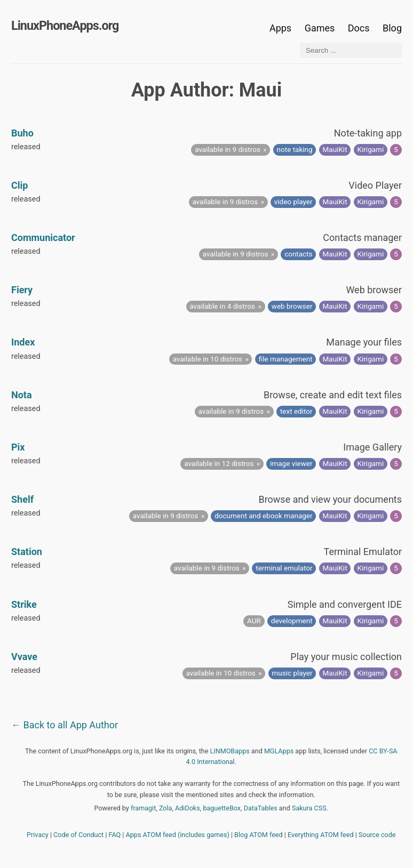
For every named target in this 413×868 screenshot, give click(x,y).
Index (23, 342)
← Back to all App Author (65, 725)
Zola (166, 808)
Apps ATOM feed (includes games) (178, 835)
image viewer (291, 463)
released (26, 147)
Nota (22, 395)
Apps (280, 28)
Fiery (22, 290)
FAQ (115, 835)
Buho (22, 133)
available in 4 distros (222, 306)
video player (293, 202)
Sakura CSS (309, 808)
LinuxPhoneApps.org (65, 26)
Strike (24, 604)
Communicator (43, 238)
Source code (377, 835)
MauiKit (335, 149)
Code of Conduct (78, 835)
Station (27, 552)
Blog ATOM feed (259, 835)
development (292, 621)
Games (320, 28)
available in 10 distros (208, 359)
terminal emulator (284, 568)
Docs (360, 28)
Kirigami (371, 149)
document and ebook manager (263, 516)
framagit (143, 808)
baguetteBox (222, 808)
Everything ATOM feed (321, 835)
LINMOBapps (230, 751)
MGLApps (279, 751)
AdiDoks (188, 808)
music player (292, 673)
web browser (292, 306)
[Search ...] (351, 50)
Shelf (22, 499)
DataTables (261, 808)
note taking (295, 149)
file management (286, 359)
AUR (254, 621)
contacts (298, 254)
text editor (296, 411)
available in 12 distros (219, 463)
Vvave (24, 657)
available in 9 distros (228, 149)
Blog (392, 28)
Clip (19, 185)
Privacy (38, 835)
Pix (18, 447)
